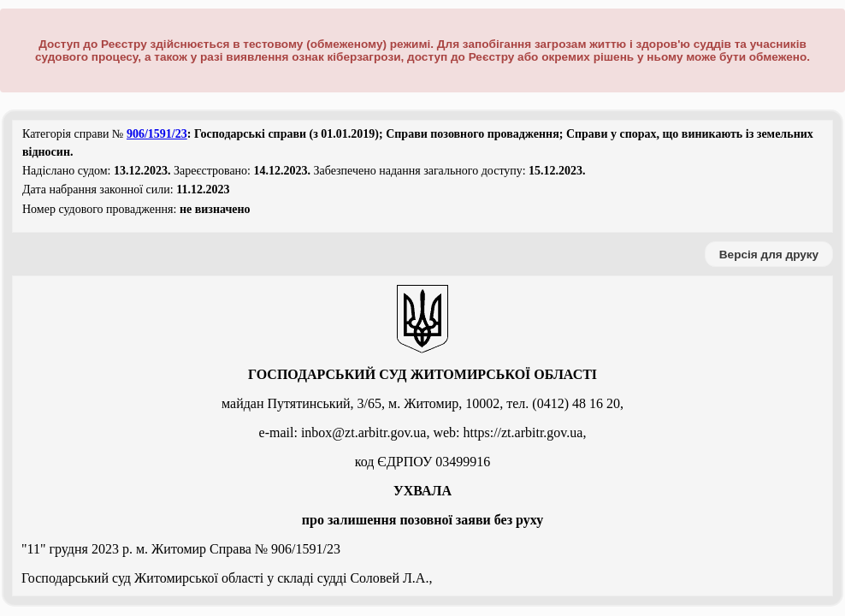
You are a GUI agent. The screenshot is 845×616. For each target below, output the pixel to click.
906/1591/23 (157, 134)
